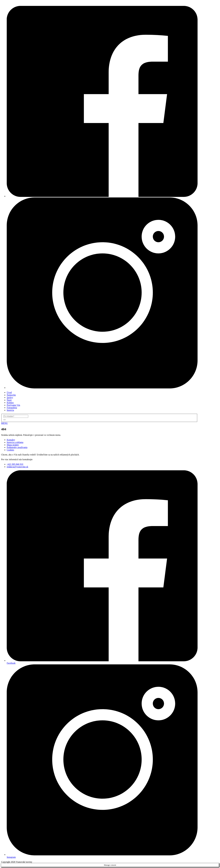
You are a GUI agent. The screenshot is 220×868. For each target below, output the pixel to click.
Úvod (9, 392)
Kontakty (11, 440)
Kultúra (10, 403)
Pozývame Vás (13, 405)
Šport (9, 400)
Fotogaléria (12, 408)
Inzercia (10, 410)
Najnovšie (11, 395)
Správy (10, 397)
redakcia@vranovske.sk (17, 467)
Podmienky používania (17, 447)
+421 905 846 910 (15, 464)
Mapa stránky (13, 445)
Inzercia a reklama (15, 442)
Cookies (10, 450)
